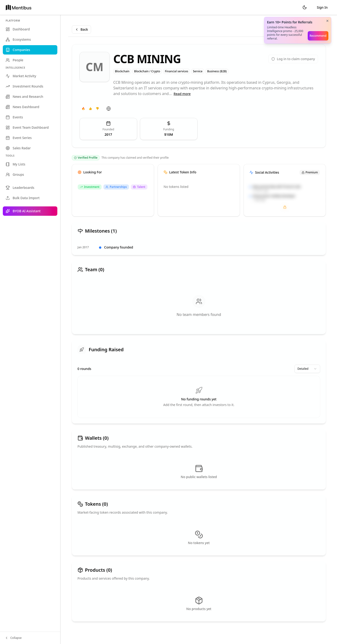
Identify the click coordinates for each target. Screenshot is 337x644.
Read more (182, 94)
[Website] (109, 109)
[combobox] (307, 369)
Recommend (318, 36)
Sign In (322, 7)
